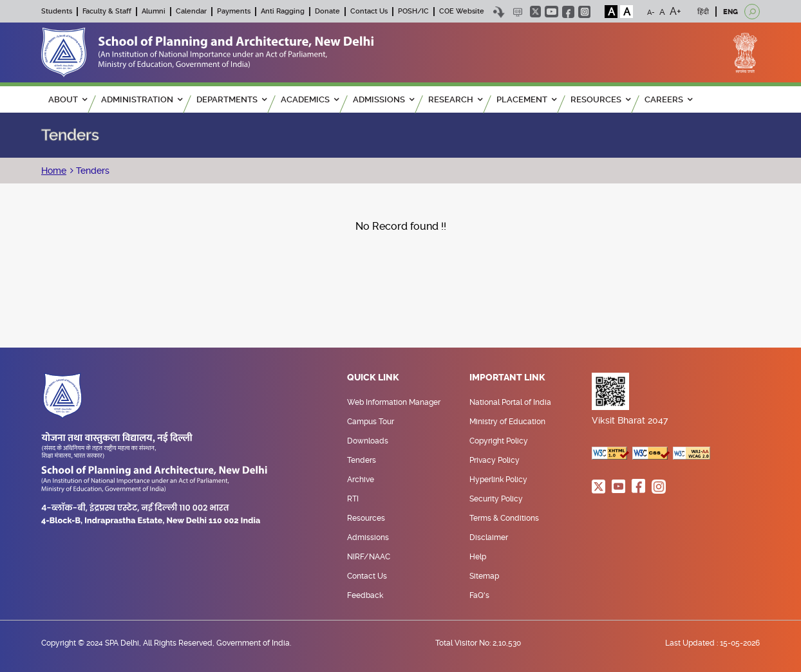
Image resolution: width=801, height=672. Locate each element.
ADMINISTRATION (142, 99)
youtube (551, 12)
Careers (668, 99)
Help (478, 557)
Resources (366, 518)
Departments (231, 99)
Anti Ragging (283, 11)
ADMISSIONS (383, 99)
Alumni (154, 11)
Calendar (191, 11)
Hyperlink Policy (498, 480)
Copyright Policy (499, 441)
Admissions (368, 537)
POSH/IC (413, 11)
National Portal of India (510, 402)
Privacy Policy (495, 460)
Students (57, 11)
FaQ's (479, 595)
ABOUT (68, 99)
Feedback (365, 595)
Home (54, 171)
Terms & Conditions (504, 518)
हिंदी (703, 12)
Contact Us (369, 11)
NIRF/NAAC (369, 557)
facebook (568, 12)
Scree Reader (517, 12)
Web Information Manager (394, 402)
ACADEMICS (310, 99)
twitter (535, 12)
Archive (361, 480)
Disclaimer (489, 537)
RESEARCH (455, 99)
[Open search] (752, 12)
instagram (584, 12)
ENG (730, 12)
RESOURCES (600, 99)
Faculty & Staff (107, 11)
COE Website (462, 11)
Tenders (91, 171)
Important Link (507, 378)
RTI (353, 499)
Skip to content (499, 12)
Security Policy (496, 499)
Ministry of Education (507, 422)
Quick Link (373, 378)
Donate (327, 11)
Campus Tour (371, 422)
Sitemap (484, 576)
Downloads (368, 441)
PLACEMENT (526, 99)
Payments (234, 11)
